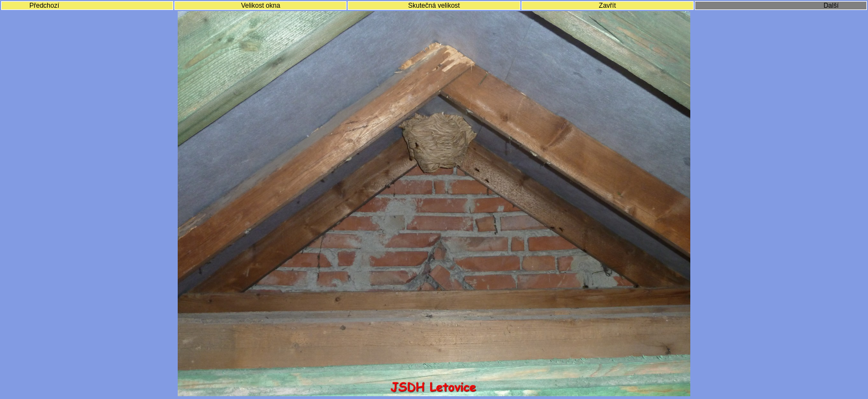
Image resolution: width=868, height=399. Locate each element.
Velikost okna (260, 6)
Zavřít (608, 6)
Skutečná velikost (434, 6)
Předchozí (44, 6)
